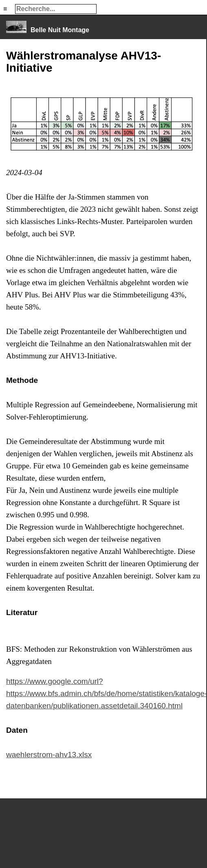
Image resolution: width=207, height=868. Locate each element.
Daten (17, 730)
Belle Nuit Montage (60, 30)
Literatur (22, 612)
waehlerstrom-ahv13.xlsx (49, 755)
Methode (22, 380)
